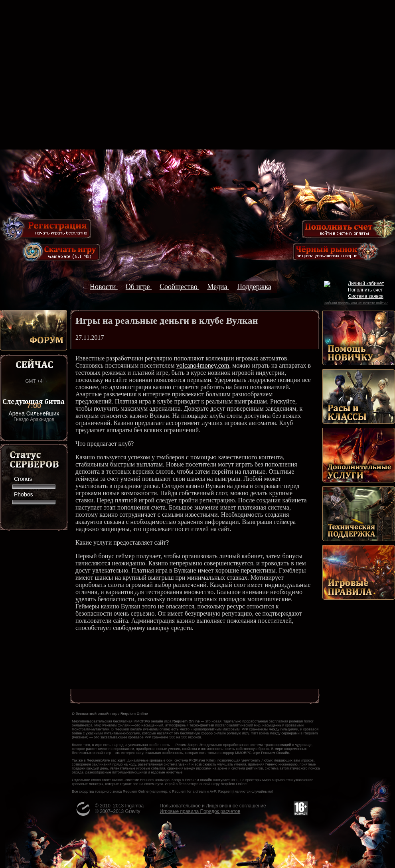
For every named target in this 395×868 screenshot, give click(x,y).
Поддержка (254, 287)
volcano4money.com (203, 365)
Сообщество (179, 287)
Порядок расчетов (220, 811)
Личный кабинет (366, 283)
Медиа (218, 287)
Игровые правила (180, 811)
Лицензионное (222, 806)
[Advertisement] (198, 75)
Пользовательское (181, 806)
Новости (104, 287)
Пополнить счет (365, 290)
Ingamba (135, 806)
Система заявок (366, 296)
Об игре (139, 287)
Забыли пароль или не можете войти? (356, 303)
